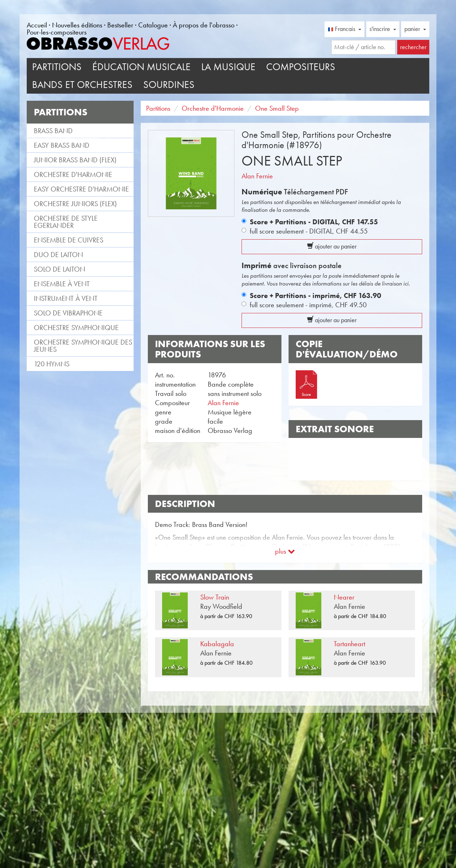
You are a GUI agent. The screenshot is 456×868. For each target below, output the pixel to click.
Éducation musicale (141, 67)
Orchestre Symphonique (76, 328)
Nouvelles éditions (77, 25)
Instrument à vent (66, 298)
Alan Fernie (257, 176)
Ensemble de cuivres (69, 240)
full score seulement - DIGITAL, (309, 231)
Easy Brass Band (62, 145)
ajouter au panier (332, 246)
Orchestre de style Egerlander (66, 222)
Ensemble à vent (62, 284)
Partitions (57, 67)
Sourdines (169, 85)
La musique (228, 67)
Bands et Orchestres (82, 85)
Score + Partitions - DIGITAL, (314, 222)
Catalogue (153, 25)
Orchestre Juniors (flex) (75, 204)
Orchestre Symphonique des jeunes (83, 346)
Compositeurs (301, 67)
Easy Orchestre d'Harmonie (81, 189)
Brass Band (53, 131)
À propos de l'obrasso (204, 25)
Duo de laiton (58, 255)
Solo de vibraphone (68, 313)
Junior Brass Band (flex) (75, 160)
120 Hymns (52, 364)
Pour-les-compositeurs (57, 32)
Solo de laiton (59, 269)
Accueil (37, 25)
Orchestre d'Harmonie (73, 174)
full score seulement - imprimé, (308, 305)
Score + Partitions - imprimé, (315, 296)
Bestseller (120, 25)
